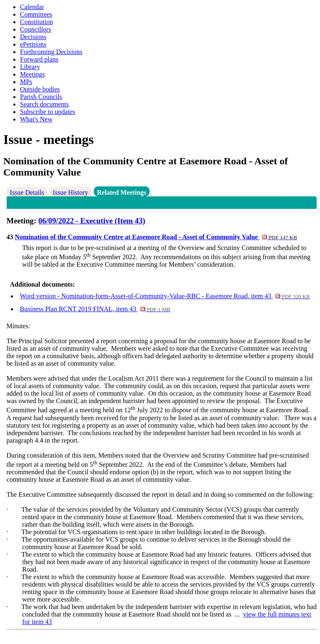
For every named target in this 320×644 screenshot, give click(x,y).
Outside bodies (40, 89)
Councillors (36, 29)
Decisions (33, 37)
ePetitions (33, 44)
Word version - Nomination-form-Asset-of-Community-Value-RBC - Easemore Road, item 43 (165, 296)
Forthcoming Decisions (51, 52)
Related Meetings (122, 192)
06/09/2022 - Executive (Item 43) (92, 221)
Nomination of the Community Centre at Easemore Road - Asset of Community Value (156, 237)
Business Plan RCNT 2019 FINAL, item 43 (95, 309)
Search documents (44, 104)
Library (30, 67)
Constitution (36, 22)
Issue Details (27, 192)
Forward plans (39, 59)
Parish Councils (41, 97)
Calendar (32, 7)
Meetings (32, 74)
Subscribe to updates (47, 112)
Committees (36, 14)
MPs (26, 82)
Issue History (71, 192)
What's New (36, 119)
